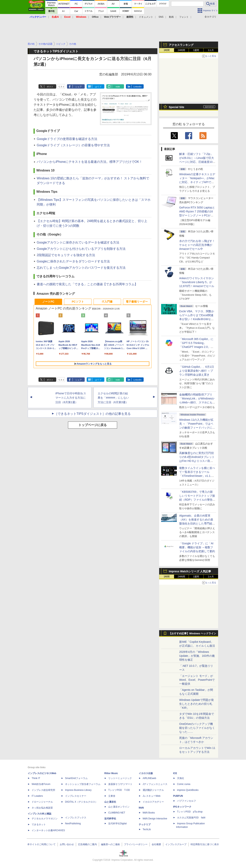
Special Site (177, 107)
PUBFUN (178, 796)
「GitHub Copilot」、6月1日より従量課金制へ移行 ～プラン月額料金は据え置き (197, 371)
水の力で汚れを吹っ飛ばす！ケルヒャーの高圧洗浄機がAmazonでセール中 (197, 245)
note (118, 87)
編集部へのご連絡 (110, 844)
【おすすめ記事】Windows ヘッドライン (192, 634)
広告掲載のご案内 (87, 844)
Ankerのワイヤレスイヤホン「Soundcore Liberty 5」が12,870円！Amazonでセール (197, 282)
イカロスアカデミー (153, 802)
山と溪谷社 (110, 802)
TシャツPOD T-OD (119, 790)
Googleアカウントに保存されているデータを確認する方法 (78, 242)
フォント (184, 17)
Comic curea (184, 784)
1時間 (167, 50)
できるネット (39, 824)
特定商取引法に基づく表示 (205, 844)
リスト (61, 87)
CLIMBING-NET (117, 813)
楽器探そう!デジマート (120, 784)
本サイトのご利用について (41, 844)
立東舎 (112, 796)
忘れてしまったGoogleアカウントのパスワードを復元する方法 (81, 268)
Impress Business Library (78, 790)
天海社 (181, 778)
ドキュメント (146, 17)
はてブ (98, 87)
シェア (78, 87)
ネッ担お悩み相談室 (42, 808)
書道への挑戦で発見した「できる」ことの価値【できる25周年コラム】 (87, 284)
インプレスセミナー (76, 796)
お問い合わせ (67, 844)
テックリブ (145, 824)
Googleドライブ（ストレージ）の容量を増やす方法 (73, 145)
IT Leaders (37, 796)
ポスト (50, 87)
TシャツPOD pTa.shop (190, 812)
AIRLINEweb (149, 778)
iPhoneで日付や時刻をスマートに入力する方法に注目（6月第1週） (71, 398)
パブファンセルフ (186, 801)
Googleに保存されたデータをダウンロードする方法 (73, 261)
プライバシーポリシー (136, 844)
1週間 (196, 50)
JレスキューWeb (151, 796)
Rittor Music (111, 773)
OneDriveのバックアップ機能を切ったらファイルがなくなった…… (197, 728)
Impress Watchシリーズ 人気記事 (190, 571)
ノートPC (48, 302)
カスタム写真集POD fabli (191, 818)
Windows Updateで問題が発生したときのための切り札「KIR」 (196, 704)
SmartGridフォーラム (76, 778)
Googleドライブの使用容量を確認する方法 (67, 139)
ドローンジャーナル (42, 802)
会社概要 (156, 844)
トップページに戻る (93, 425)
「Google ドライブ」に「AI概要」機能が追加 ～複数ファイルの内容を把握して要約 (197, 547)
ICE (175, 773)
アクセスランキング (181, 45)
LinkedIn (138, 87)
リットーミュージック (120, 778)
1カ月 (211, 50)
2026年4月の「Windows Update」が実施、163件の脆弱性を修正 (197, 656)
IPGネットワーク (182, 807)
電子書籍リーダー (137, 302)
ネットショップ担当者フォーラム (83, 784)
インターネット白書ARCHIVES (48, 830)
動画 (171, 17)
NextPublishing (73, 824)
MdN (141, 808)
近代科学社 (110, 819)
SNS (161, 17)
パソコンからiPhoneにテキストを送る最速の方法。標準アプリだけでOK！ (89, 162)
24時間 (181, 50)
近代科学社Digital (117, 824)
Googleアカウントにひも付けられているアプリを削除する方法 (81, 249)
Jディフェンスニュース (155, 784)
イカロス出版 (146, 773)
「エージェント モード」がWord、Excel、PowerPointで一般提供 (197, 680)
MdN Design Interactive (155, 819)
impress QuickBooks (188, 790)
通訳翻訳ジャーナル (153, 790)
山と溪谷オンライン (119, 807)
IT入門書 (107, 302)
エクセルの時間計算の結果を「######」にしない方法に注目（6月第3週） (113, 398)
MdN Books (149, 813)
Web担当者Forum (41, 784)
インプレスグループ (176, 844)
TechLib (147, 829)
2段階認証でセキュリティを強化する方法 (66, 255)
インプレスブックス (76, 818)
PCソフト (78, 302)
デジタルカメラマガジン (45, 819)
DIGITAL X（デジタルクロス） (81, 802)
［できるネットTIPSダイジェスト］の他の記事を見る (93, 414)
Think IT (36, 778)
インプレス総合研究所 (43, 790)
